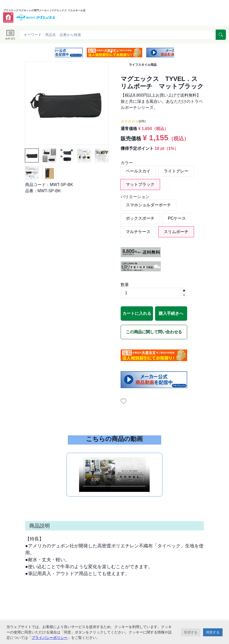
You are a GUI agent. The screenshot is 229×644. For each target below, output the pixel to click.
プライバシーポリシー (50, 638)
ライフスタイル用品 (143, 65)
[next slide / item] (170, 53)
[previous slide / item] (59, 53)
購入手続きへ (171, 313)
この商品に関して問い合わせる (154, 332)
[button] (111, 52)
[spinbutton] (154, 293)
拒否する (191, 632)
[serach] (221, 35)
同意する (213, 632)
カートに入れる (137, 313)
